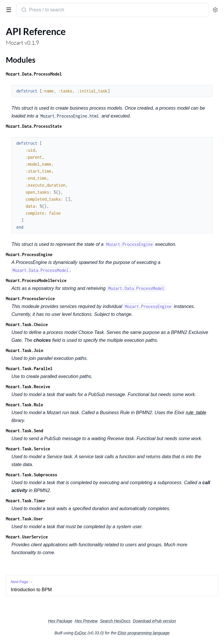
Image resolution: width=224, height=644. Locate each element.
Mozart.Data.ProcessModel (34, 74)
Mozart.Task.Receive (28, 387)
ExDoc (80, 633)
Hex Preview (86, 621)
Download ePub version (154, 621)
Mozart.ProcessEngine (29, 254)
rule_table (196, 413)
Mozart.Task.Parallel (29, 369)
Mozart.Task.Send (24, 431)
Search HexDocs (115, 621)
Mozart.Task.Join (24, 350)
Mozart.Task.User (24, 519)
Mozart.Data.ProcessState (34, 126)
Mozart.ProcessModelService (36, 280)
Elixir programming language (143, 633)
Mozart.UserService (27, 537)
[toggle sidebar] (8, 9)
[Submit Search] (23, 10)
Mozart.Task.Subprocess (32, 475)
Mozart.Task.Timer (26, 501)
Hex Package (60, 621)
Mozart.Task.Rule (24, 405)
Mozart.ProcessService (30, 299)
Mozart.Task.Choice (27, 324)
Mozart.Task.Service (28, 449)
